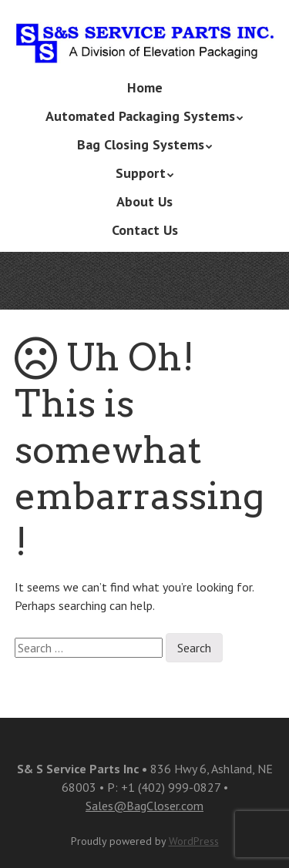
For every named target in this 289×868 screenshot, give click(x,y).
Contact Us (145, 230)
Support (141, 173)
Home (145, 87)
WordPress (194, 841)
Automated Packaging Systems (140, 116)
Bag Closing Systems (141, 144)
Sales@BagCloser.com (144, 806)
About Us (144, 201)
